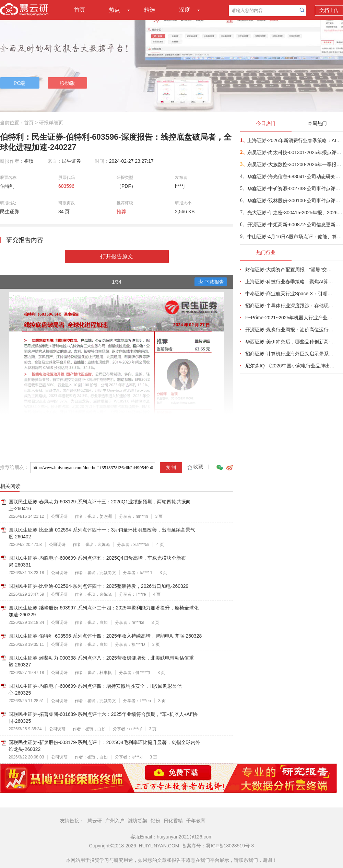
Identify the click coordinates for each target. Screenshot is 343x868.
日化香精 (173, 821)
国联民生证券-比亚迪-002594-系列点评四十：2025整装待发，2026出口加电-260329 (98, 586)
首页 (80, 10)
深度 (185, 10)
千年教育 (196, 821)
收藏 (195, 467)
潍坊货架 (138, 821)
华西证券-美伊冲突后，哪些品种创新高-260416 (290, 342)
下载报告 (211, 282)
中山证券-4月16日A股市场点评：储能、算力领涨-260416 (295, 237)
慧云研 (95, 821)
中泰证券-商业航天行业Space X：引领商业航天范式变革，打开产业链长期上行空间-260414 (290, 294)
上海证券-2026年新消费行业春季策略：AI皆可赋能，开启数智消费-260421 (295, 140)
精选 (150, 10)
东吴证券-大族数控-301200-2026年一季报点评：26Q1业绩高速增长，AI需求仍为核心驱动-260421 (295, 164)
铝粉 (155, 821)
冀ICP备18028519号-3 (230, 846)
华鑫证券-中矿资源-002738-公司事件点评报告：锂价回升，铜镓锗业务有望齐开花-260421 (295, 189)
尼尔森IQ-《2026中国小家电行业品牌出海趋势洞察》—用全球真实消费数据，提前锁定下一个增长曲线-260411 (290, 366)
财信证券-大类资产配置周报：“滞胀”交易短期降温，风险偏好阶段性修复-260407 (290, 270)
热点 (115, 10)
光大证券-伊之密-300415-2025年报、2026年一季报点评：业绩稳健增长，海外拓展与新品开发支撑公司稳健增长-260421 (295, 213)
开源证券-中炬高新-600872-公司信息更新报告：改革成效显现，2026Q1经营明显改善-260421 (295, 225)
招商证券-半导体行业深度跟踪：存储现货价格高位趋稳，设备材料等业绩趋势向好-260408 (290, 306)
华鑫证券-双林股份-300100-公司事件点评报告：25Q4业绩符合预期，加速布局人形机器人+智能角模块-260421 (295, 201)
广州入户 (115, 821)
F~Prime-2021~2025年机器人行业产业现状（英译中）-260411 (290, 318)
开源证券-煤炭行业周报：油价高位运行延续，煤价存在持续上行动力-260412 (290, 330)
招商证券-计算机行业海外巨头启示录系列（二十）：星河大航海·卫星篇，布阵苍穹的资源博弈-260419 (290, 354)
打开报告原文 (117, 256)
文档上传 (329, 10)
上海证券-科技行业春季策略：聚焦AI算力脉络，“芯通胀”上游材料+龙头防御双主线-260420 (290, 282)
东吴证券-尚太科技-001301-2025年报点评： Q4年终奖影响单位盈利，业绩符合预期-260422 (295, 152)
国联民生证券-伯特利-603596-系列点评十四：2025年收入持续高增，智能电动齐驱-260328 (105, 636)
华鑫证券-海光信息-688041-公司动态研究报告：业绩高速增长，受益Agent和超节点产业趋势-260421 (295, 176)
